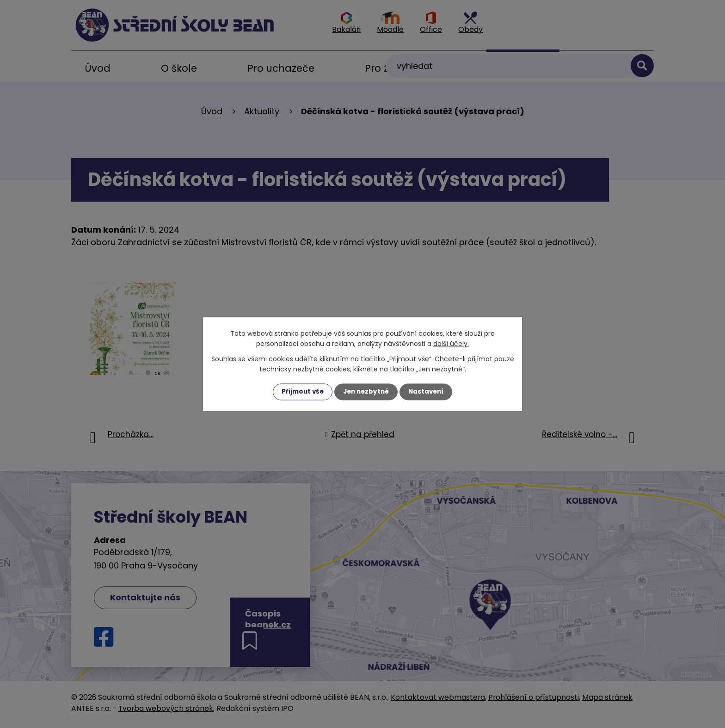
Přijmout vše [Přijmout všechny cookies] (300, 392)
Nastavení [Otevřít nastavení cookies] (428, 392)
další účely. (451, 344)
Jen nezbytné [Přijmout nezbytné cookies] (366, 392)
